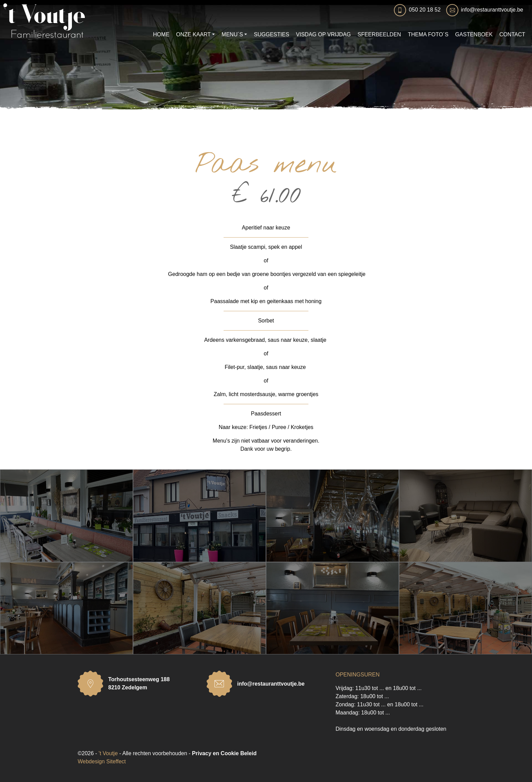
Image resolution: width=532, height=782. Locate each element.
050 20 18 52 (425, 10)
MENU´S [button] (232, 34)
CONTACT (512, 34)
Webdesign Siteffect (102, 761)
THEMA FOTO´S (428, 34)
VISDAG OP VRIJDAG (323, 34)
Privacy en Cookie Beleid (224, 753)
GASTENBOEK (474, 34)
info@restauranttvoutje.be (492, 10)
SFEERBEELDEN (379, 34)
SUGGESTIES (271, 34)
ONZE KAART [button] (193, 34)
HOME (161, 34)
